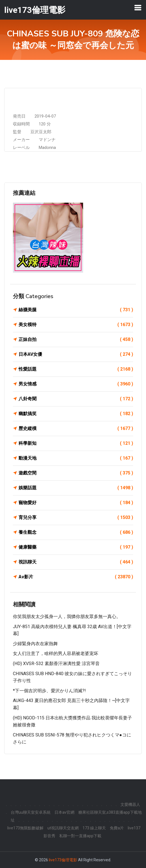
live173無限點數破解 (25, 828)
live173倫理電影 (63, 860)
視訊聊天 (76, 562)
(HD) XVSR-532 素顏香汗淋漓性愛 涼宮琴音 (56, 664)
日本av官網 (64, 812)
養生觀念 (76, 532)
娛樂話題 (76, 488)
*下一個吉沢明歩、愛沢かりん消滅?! (49, 691)
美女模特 (76, 325)
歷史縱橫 (76, 429)
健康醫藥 (76, 547)
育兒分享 (76, 518)
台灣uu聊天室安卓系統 (31, 812)
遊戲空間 (76, 473)
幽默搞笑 (76, 414)
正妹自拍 (76, 340)
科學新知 (76, 443)
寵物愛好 (76, 503)
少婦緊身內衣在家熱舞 (35, 644)
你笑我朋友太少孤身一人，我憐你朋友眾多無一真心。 (67, 617)
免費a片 (117, 828)
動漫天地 (76, 458)
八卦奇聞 (76, 399)
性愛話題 (76, 369)
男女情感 (76, 384)
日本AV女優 (76, 354)
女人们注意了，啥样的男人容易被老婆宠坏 (56, 653)
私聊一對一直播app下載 (80, 836)
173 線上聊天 (94, 828)
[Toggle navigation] (138, 8)
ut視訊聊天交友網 (63, 828)
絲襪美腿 (76, 310)
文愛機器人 (130, 804)
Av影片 (76, 577)
